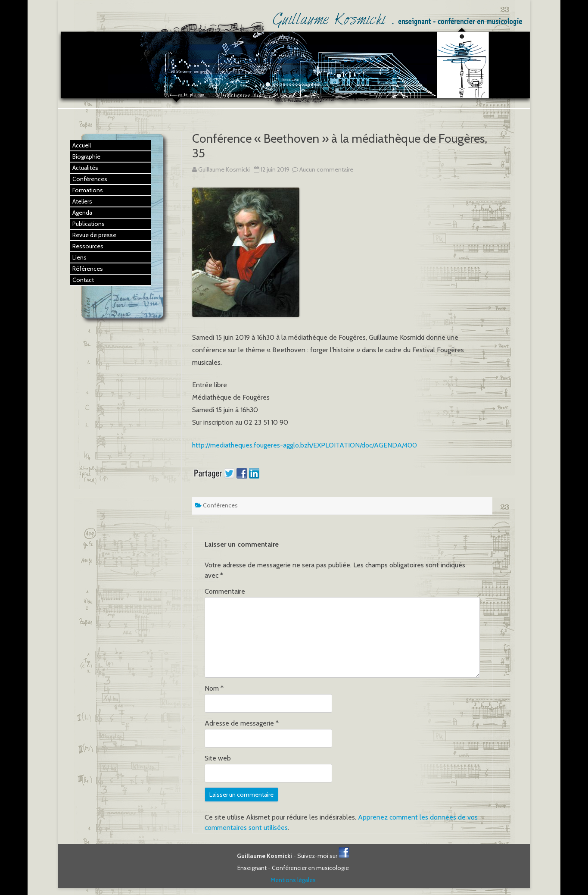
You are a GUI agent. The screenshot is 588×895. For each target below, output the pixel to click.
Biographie (86, 156)
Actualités (85, 168)
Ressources (88, 246)
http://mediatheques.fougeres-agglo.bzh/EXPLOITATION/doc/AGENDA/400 (305, 445)
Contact (83, 280)
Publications (89, 224)
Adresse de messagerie (242, 723)
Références (88, 269)
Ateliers (82, 201)
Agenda (82, 213)
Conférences (220, 505)
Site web (218, 758)
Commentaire (225, 591)
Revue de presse (94, 235)
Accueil (82, 145)
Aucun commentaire (326, 169)
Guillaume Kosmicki (224, 169)
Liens (79, 257)
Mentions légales (293, 880)
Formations (88, 190)
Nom (214, 688)
